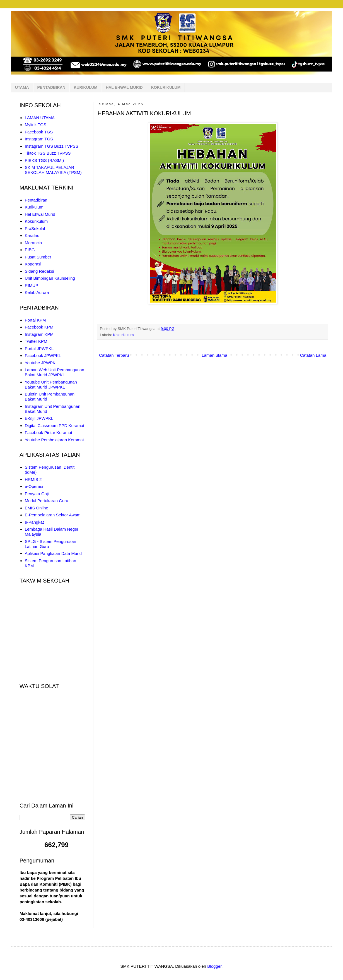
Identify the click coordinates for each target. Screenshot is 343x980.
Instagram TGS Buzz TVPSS (52, 146)
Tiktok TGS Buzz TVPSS (48, 153)
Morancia (33, 243)
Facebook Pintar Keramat (49, 433)
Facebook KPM (39, 327)
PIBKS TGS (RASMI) (44, 160)
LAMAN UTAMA (40, 118)
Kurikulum (34, 207)
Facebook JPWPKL (43, 355)
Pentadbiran (36, 200)
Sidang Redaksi (39, 271)
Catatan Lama (313, 355)
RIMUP (32, 285)
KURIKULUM (85, 87)
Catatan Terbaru (114, 355)
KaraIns (32, 235)
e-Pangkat (34, 522)
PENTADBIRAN (51, 87)
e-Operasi (34, 486)
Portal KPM (35, 320)
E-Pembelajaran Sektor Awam (53, 515)
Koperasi (33, 264)
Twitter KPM (36, 341)
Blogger (214, 966)
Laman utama (214, 355)
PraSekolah (36, 228)
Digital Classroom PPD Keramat (55, 426)
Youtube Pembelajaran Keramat (54, 440)
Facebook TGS (39, 132)
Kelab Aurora (37, 292)
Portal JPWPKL (39, 348)
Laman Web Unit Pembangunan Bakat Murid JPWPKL (55, 372)
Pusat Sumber (38, 257)
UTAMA (22, 87)
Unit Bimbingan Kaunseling (50, 278)
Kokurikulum (123, 335)
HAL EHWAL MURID (124, 87)
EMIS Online (37, 508)
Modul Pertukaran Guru (47, 501)
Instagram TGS (39, 139)
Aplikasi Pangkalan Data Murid (53, 553)
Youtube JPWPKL (41, 363)
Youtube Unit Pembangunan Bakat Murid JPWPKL (51, 384)
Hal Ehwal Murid (40, 214)
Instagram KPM (39, 334)
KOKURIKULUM (166, 87)
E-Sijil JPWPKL (39, 418)
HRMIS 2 (33, 479)
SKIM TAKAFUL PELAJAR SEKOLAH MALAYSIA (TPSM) (53, 170)
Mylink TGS (36, 125)
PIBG (30, 250)
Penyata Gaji (37, 494)
